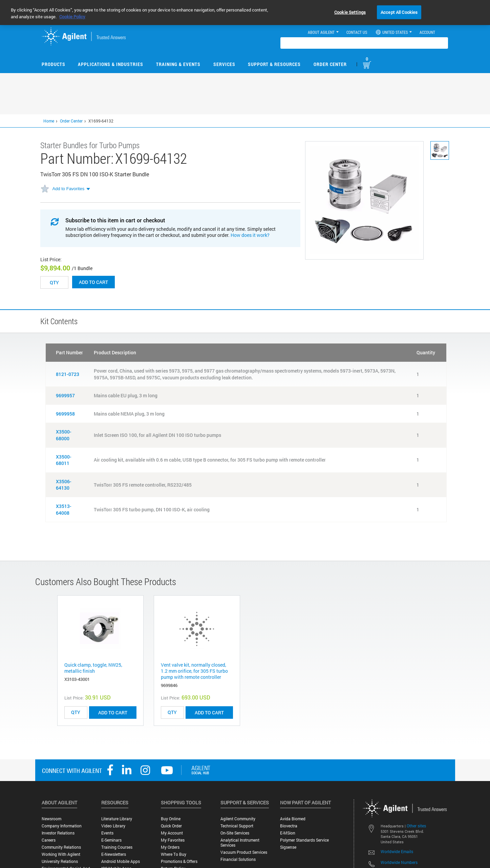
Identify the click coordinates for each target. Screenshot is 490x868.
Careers (49, 840)
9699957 (65, 395)
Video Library (113, 826)
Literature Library (117, 819)
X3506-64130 (64, 485)
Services (224, 64)
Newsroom (51, 819)
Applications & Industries (111, 64)
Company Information (62, 826)
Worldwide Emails (397, 851)
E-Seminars (111, 840)
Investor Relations (58, 833)
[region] (245, 13)
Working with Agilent (61, 854)
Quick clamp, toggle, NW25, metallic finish (93, 668)
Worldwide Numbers (399, 862)
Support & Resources (274, 64)
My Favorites (173, 840)
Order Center (330, 64)
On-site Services (235, 833)
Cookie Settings (350, 12)
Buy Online (171, 819)
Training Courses (117, 847)
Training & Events (178, 64)
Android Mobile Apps (121, 861)
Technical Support (237, 826)
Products (54, 64)
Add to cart (93, 282)
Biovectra (289, 826)
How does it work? (250, 235)
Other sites (416, 826)
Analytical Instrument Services (240, 843)
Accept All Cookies (399, 12)
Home (49, 121)
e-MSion (288, 833)
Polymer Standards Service (304, 840)
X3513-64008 (64, 509)
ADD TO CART (113, 713)
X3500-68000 (64, 435)
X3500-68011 (64, 460)
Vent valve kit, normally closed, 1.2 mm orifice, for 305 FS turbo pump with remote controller (194, 671)
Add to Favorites (69, 189)
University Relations (60, 861)
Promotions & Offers (179, 861)
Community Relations (61, 847)
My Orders (170, 847)
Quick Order (171, 826)
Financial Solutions (238, 859)
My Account (172, 833)
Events (107, 833)
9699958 (65, 414)
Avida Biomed (293, 819)
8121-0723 (68, 374)
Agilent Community (238, 819)
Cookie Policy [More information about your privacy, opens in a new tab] (72, 17)
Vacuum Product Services (244, 852)
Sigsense (288, 847)
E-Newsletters (114, 854)
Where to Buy (174, 854)
